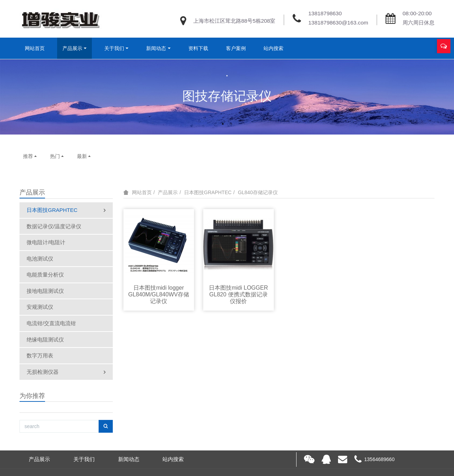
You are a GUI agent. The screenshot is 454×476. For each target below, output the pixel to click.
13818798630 (325, 13)
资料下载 (198, 48)
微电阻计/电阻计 (46, 242)
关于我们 (114, 48)
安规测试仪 (40, 307)
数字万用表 (40, 355)
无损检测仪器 (67, 372)
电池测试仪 (40, 259)
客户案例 (236, 48)
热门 (57, 156)
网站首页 (35, 48)
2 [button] (231, 124)
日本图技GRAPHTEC (67, 210)
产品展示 (72, 48)
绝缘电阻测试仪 (45, 340)
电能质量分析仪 (45, 275)
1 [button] (223, 124)
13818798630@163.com (338, 23)
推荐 (31, 156)
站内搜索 (273, 48)
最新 (84, 156)
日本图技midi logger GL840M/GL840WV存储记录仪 (159, 294)
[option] (227, 97)
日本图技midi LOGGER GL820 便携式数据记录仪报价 (238, 294)
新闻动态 (156, 48)
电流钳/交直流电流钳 (51, 323)
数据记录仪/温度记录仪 (54, 226)
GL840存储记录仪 (258, 192)
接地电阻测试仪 (45, 291)
